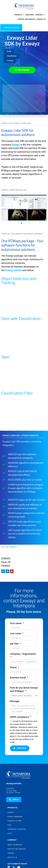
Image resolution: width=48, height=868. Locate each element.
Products (19, 15)
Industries (30, 15)
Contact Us (41, 19)
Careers (11, 853)
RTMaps (11, 812)
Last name (16, 633)
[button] (9, 51)
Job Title (15, 644)
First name (16, 623)
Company (40, 15)
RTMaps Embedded (15, 817)
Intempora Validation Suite (17, 831)
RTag (10, 825)
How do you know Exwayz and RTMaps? (24, 689)
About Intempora (15, 845)
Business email (18, 677)
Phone (14, 667)
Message (15, 701)
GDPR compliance (20, 717)
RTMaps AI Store (14, 821)
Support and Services (27, 19)
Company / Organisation (23, 654)
